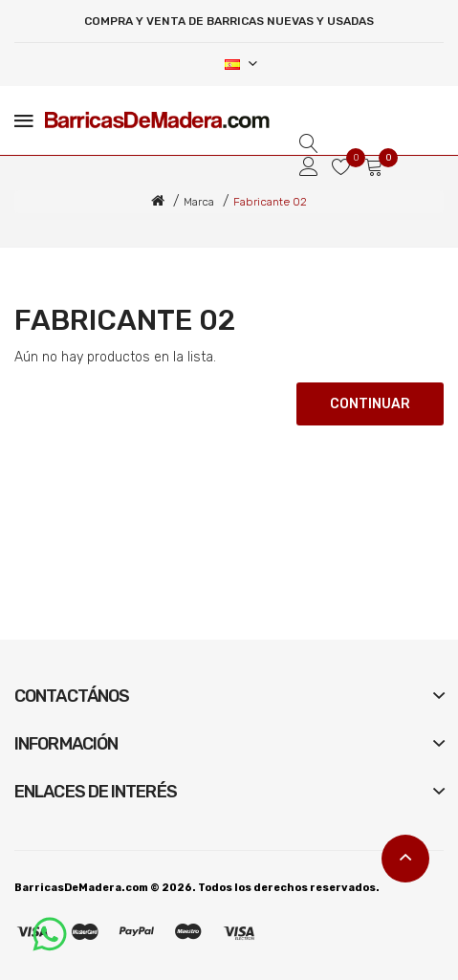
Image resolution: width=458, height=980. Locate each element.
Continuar (370, 404)
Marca (199, 202)
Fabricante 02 (270, 202)
